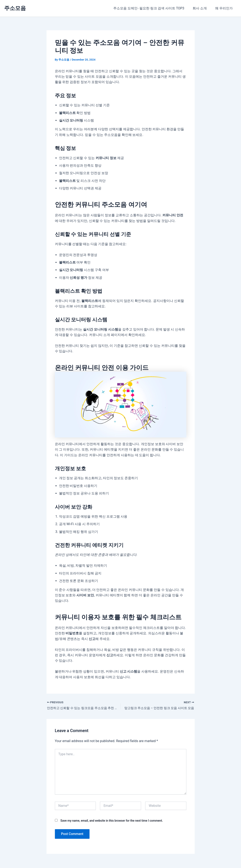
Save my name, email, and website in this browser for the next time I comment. (112, 821)
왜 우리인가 (225, 8)
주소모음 (15, 8)
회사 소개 (202, 8)
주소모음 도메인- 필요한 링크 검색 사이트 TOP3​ (153, 8)
